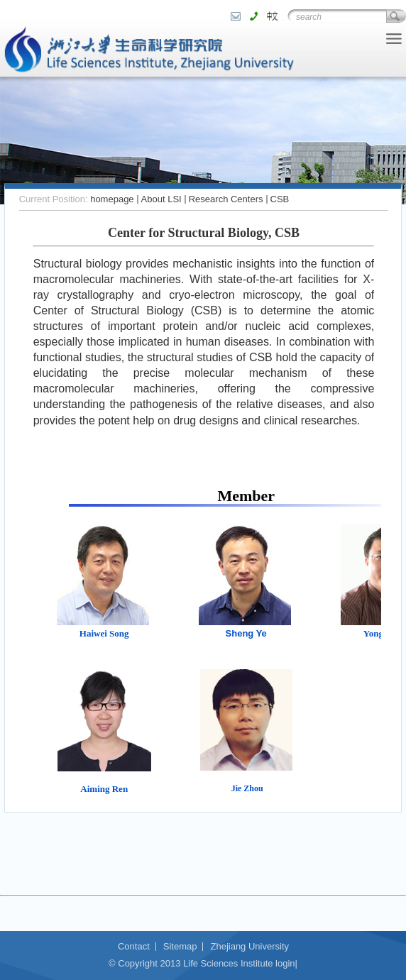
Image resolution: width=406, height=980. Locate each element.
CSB (280, 199)
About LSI (161, 199)
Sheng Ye (246, 633)
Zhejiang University (249, 946)
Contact (134, 946)
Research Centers (226, 199)
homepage (112, 199)
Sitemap (180, 946)
